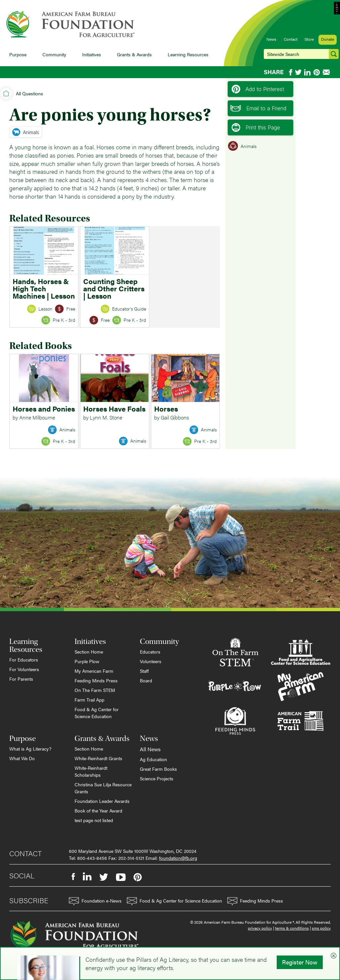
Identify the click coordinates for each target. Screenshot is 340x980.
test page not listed (94, 820)
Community (54, 54)
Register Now (300, 962)
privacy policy (260, 928)
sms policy (321, 928)
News (271, 39)
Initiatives (92, 54)
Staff (144, 671)
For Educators (24, 660)
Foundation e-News (95, 901)
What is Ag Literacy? (30, 749)
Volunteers (151, 661)
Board (146, 680)
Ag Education (153, 759)
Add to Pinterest (258, 89)
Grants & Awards (134, 54)
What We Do (22, 758)
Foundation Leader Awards (102, 801)
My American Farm (94, 671)
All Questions (29, 93)
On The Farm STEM (95, 690)
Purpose (18, 54)
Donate (328, 39)
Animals (26, 132)
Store (309, 39)
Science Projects (157, 778)
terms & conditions (292, 928)
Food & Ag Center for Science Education (97, 713)
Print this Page (256, 127)
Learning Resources (188, 54)
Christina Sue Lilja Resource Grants (103, 788)
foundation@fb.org (178, 858)
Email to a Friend (258, 108)
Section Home (89, 652)
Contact (291, 39)
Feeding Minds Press (96, 680)
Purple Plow (87, 661)
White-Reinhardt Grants (98, 758)
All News (150, 749)
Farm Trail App (89, 700)
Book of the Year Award (98, 810)
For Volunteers (24, 669)
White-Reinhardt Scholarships (91, 771)
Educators (150, 652)
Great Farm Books (158, 769)
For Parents (21, 679)
